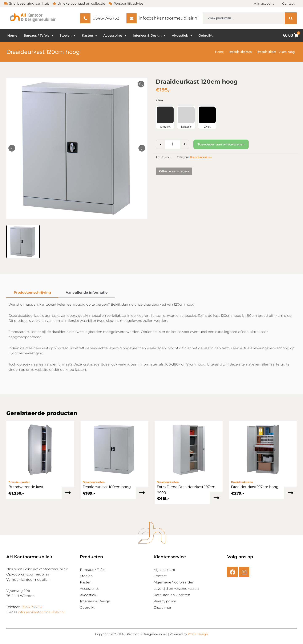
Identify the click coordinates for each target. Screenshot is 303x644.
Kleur (159, 100)
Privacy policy (165, 601)
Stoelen (68, 35)
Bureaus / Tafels (38, 35)
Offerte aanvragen (174, 171)
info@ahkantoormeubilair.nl (41, 612)
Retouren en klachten (172, 595)
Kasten (89, 35)
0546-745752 (32, 607)
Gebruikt (205, 35)
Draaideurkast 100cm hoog (107, 487)
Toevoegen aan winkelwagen (221, 144)
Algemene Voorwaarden (174, 582)
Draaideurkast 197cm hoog (255, 487)
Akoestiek (182, 35)
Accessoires (115, 35)
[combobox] (244, 18)
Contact (288, 3)
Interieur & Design (149, 35)
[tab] (32, 293)
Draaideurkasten (240, 52)
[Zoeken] (291, 18)
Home (12, 35)
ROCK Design (198, 634)
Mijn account (264, 3)
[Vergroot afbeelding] (141, 84)
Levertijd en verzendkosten (176, 589)
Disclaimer (162, 608)
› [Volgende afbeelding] (142, 148)
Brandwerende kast (26, 487)
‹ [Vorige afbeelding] (12, 148)
